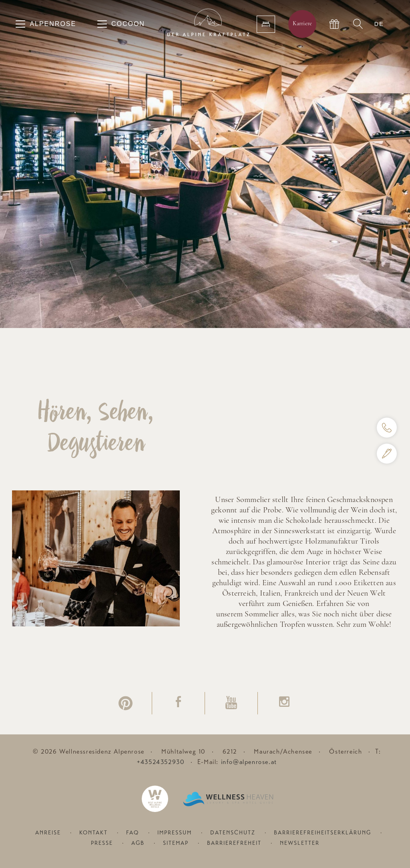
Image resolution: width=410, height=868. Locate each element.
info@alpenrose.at (249, 762)
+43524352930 (161, 762)
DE (379, 24)
